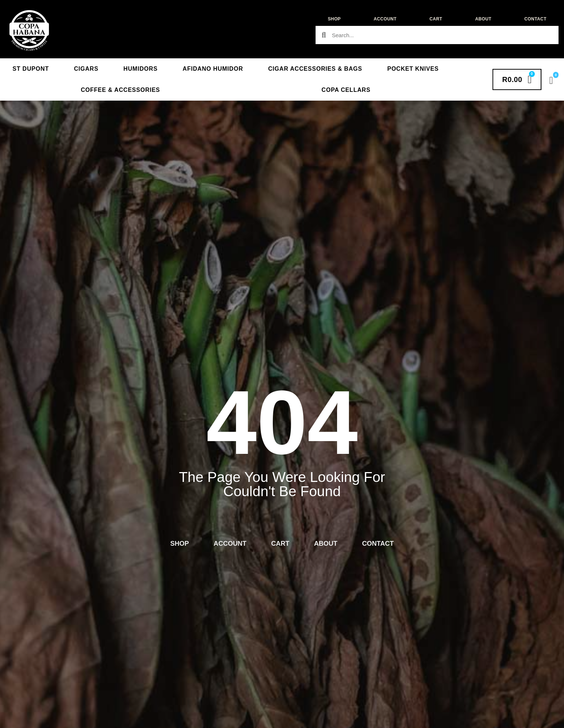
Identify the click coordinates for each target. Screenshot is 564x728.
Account (385, 19)
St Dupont (31, 69)
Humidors (140, 69)
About (483, 19)
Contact (535, 19)
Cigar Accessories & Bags (315, 69)
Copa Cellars (346, 90)
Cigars (86, 69)
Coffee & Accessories (120, 90)
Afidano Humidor (213, 69)
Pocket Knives (413, 69)
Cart (436, 19)
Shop (334, 19)
